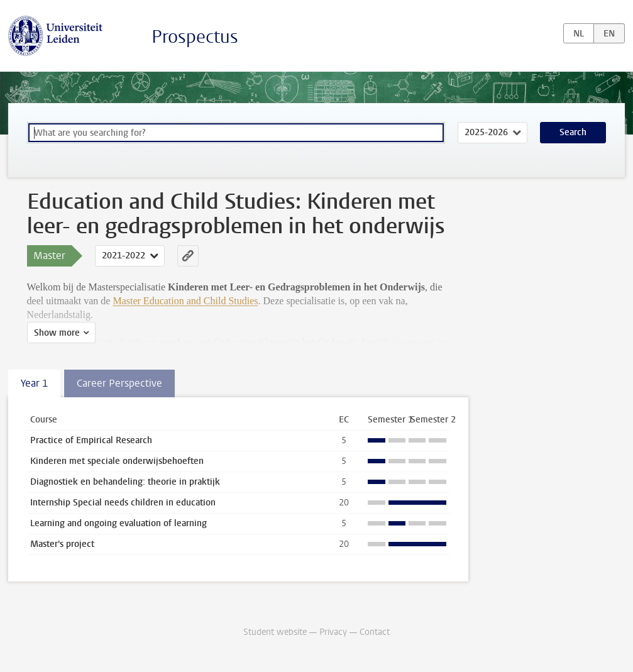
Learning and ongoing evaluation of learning (118, 523)
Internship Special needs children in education (123, 503)
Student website (275, 632)
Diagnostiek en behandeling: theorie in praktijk (125, 482)
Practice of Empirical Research (91, 440)
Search (573, 132)
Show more (57, 333)
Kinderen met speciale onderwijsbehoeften (117, 461)
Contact (375, 632)
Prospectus (195, 37)
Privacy (333, 632)
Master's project (62, 544)
